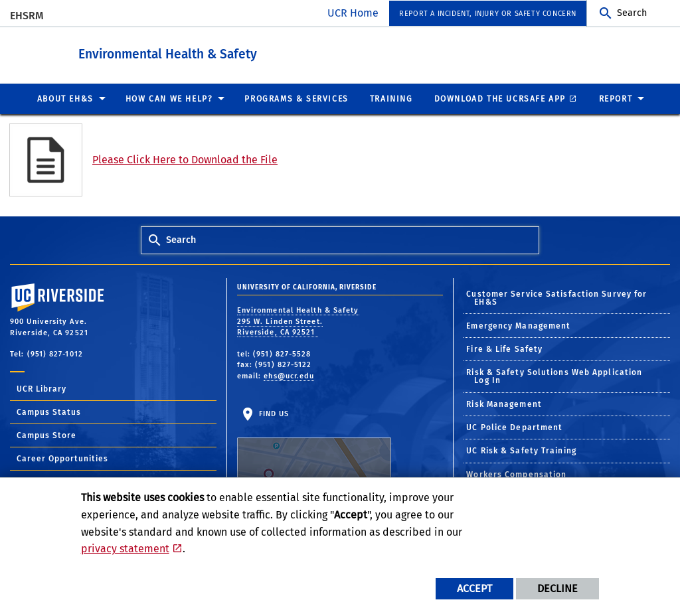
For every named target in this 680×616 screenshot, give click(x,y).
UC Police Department (514, 427)
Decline (557, 588)
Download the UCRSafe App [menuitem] (500, 98)
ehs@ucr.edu (289, 375)
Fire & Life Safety (504, 348)
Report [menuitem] (616, 98)
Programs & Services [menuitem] (296, 98)
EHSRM (27, 16)
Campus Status (49, 412)
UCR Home (353, 13)
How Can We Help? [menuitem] (169, 98)
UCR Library (42, 388)
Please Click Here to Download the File (185, 159)
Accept (474, 588)
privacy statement (125, 549)
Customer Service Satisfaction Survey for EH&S (556, 297)
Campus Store (46, 435)
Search (632, 13)
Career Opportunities (62, 458)
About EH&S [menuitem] (65, 98)
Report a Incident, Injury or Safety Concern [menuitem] (488, 14)
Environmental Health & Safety (229, 52)
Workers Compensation (516, 474)
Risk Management (504, 404)
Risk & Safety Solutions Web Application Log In (554, 376)
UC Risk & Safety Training (521, 450)
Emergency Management (518, 325)
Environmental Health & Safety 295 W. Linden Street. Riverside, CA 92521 (298, 321)
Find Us (314, 450)
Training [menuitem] (391, 98)
